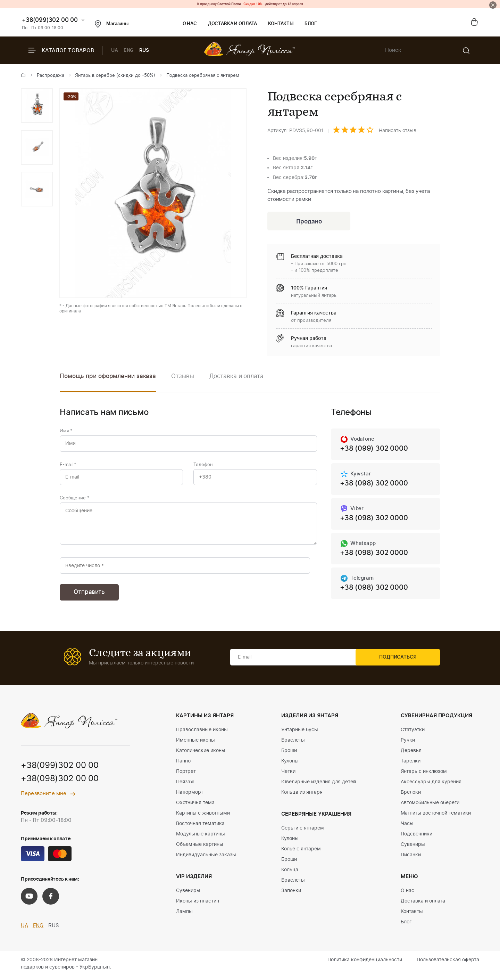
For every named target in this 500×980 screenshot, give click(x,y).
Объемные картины (200, 848)
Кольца (290, 874)
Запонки (291, 895)
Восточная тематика (200, 827)
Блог (311, 24)
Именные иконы (195, 744)
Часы (407, 827)
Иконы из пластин (198, 905)
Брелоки (411, 796)
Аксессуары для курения (431, 786)
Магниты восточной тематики (436, 817)
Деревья (411, 754)
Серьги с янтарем (303, 832)
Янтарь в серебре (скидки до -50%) (115, 76)
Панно (183, 765)
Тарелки (411, 765)
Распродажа (51, 76)
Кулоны (290, 765)
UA (115, 50)
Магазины (112, 24)
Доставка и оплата (232, 24)
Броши (289, 754)
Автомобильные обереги (430, 807)
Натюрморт (190, 796)
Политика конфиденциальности (365, 964)
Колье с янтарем (301, 853)
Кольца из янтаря (302, 796)
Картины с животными (203, 817)
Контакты (281, 24)
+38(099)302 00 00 (50, 20)
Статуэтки (413, 734)
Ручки (408, 744)
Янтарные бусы (300, 734)
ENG (129, 50)
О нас (190, 24)
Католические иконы (201, 754)
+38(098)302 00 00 (60, 783)
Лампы (184, 915)
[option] (37, 106)
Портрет (186, 775)
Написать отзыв (398, 131)
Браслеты (293, 744)
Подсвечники (416, 838)
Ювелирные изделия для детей (319, 786)
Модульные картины (201, 838)
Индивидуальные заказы (206, 859)
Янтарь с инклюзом (424, 775)
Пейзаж (185, 786)
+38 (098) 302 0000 (374, 485)
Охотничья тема (195, 807)
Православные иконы (202, 734)
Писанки (411, 859)
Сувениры (188, 895)
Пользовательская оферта (448, 964)
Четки (288, 775)
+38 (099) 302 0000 (374, 450)
